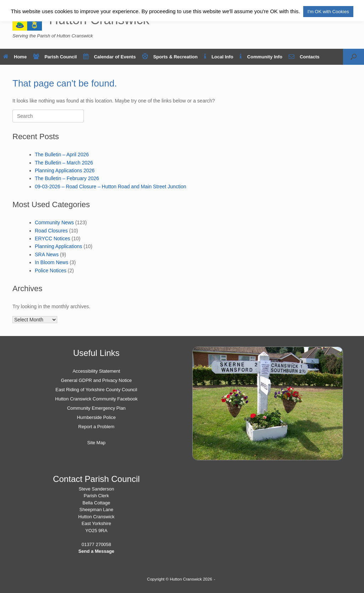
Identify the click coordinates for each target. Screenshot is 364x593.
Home (15, 57)
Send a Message (96, 551)
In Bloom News (52, 262)
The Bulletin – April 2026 (62, 154)
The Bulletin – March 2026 (64, 163)
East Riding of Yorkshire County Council (96, 390)
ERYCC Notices (52, 238)
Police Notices (51, 271)
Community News (54, 222)
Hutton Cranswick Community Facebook (96, 399)
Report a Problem (96, 427)
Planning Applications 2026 (65, 170)
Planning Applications (58, 246)
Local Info (219, 57)
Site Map (96, 443)
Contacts (304, 57)
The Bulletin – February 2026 (67, 178)
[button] (354, 57)
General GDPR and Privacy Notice (96, 380)
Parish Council (55, 57)
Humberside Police (96, 417)
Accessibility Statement (96, 371)
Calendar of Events (109, 57)
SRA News (47, 254)
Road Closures (51, 231)
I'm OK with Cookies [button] (328, 12)
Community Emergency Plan (97, 408)
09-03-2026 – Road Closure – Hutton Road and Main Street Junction (111, 187)
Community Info (261, 57)
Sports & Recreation (170, 57)
